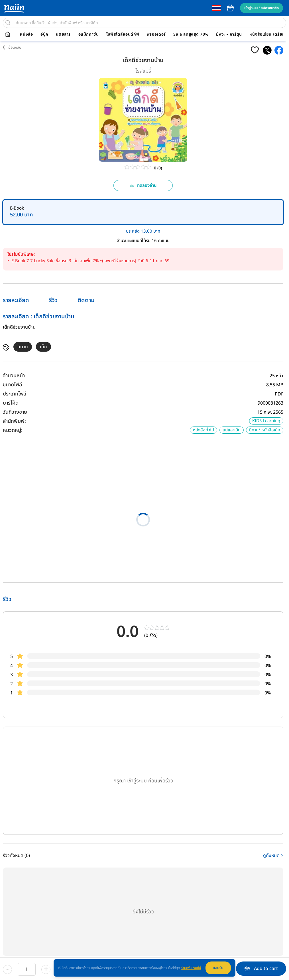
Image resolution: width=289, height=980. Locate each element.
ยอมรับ (218, 968)
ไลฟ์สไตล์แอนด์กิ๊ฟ (123, 34)
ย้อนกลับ (15, 48)
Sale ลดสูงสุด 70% (191, 34)
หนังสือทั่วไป (203, 430)
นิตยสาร (63, 34)
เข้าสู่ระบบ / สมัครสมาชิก (261, 8)
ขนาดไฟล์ (12, 385)
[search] (8, 23)
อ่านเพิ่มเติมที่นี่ (191, 968)
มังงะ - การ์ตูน (229, 34)
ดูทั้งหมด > (273, 856)
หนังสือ (26, 34)
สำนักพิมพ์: (14, 421)
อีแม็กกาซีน (89, 34)
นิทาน (23, 347)
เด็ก (43, 347)
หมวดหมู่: (13, 430)
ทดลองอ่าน (143, 185)
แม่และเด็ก (232, 430)
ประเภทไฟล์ (15, 394)
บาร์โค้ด (11, 403)
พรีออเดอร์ (156, 34)
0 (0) (158, 168)
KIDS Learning (266, 421)
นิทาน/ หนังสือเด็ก (265, 430)
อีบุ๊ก (44, 34)
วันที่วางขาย (15, 412)
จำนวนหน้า (14, 376)
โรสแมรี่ (143, 71)
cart (230, 8)
